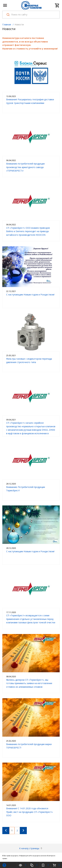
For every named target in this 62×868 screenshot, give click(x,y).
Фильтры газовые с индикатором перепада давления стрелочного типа (29, 360)
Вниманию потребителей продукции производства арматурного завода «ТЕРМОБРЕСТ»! (25, 167)
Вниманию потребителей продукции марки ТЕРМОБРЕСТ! (29, 746)
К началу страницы (31, 848)
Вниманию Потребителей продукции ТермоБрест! (26, 489)
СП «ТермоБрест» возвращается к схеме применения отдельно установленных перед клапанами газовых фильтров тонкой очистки (31, 619)
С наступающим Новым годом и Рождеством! (30, 295)
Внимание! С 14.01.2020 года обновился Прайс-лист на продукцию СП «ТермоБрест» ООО (29, 812)
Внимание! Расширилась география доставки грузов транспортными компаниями (30, 101)
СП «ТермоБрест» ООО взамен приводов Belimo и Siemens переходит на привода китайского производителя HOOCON (28, 231)
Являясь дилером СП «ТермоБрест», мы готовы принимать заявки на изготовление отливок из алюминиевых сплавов (29, 683)
